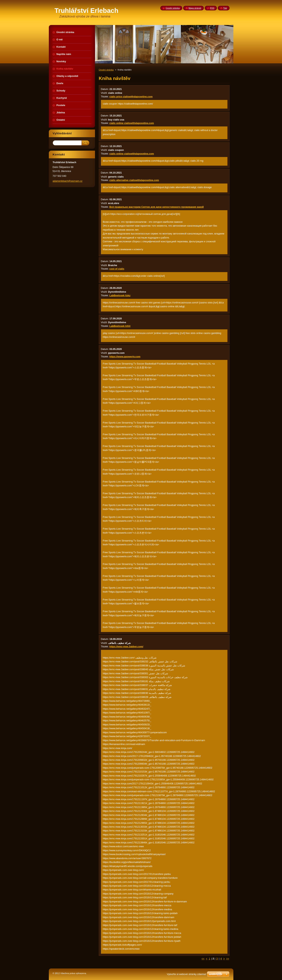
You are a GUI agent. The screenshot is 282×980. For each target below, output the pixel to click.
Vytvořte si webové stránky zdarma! (187, 974)
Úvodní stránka (106, 70)
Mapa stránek (195, 8)
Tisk (225, 8)
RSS (212, 8)
